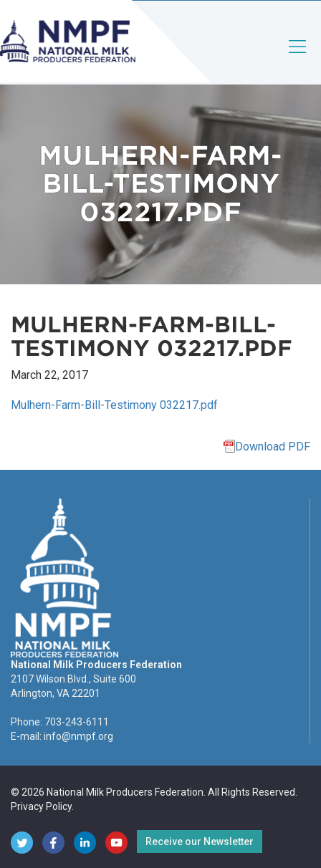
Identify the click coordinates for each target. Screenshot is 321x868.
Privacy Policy (41, 806)
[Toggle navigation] (298, 58)
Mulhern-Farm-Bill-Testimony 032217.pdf (114, 405)
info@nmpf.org (78, 736)
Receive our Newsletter (200, 842)
